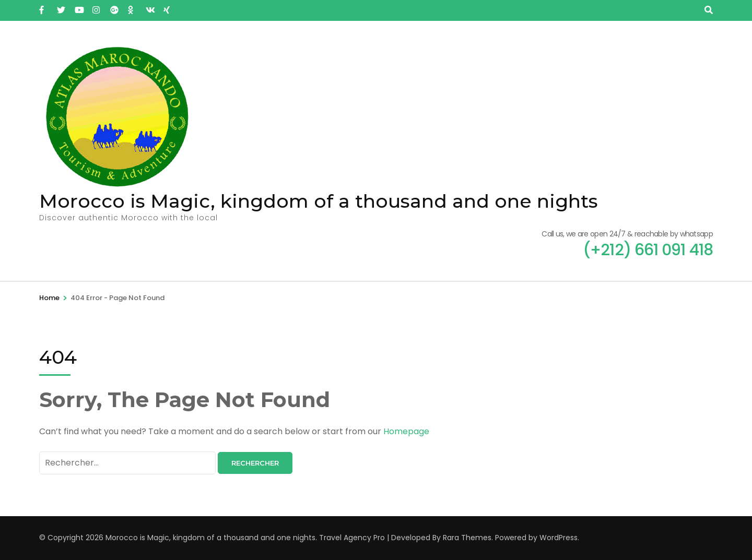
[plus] (114, 7)
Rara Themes (467, 538)
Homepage (406, 431)
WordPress (559, 538)
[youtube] (78, 7)
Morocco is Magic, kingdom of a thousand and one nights (319, 201)
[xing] (167, 7)
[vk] (149, 7)
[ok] (132, 7)
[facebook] (43, 7)
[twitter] (61, 7)
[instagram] (96, 7)
